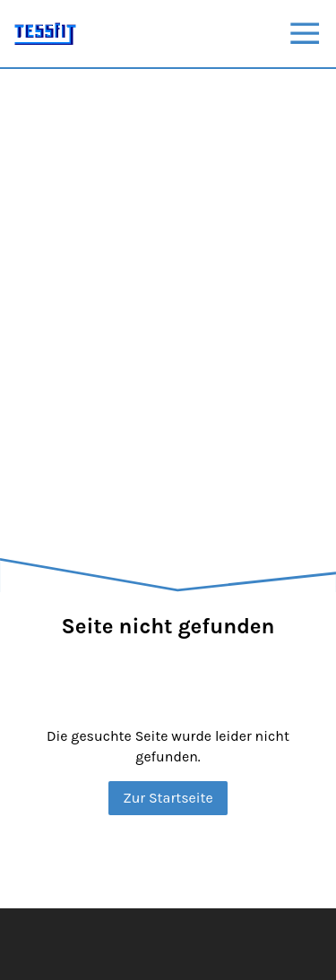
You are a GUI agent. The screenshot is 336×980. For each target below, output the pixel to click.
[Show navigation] (305, 33)
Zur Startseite (168, 798)
